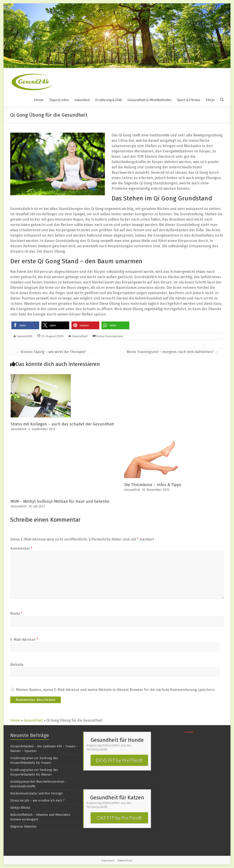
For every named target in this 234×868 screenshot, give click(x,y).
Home (39, 100)
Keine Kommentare (110, 336)
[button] (25, 325)
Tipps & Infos (59, 100)
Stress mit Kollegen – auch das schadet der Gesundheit (62, 424)
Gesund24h (25, 336)
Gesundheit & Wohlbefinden (150, 100)
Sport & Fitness (189, 100)
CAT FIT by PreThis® (119, 818)
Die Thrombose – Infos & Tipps (153, 485)
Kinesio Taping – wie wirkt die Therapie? (51, 352)
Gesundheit (80, 336)
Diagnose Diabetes (23, 827)
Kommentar (21, 548)
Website (17, 665)
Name (16, 614)
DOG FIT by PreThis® (119, 760)
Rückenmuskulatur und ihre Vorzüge (37, 793)
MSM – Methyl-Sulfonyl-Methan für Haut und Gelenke (60, 501)
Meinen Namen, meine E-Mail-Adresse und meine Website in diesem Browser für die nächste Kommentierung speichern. (116, 690)
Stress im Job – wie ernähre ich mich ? (37, 801)
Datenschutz (125, 860)
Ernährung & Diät (109, 100)
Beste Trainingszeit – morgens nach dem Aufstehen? (172, 352)
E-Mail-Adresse (24, 640)
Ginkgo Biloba (20, 808)
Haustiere (82, 100)
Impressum (108, 860)
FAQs (210, 100)
